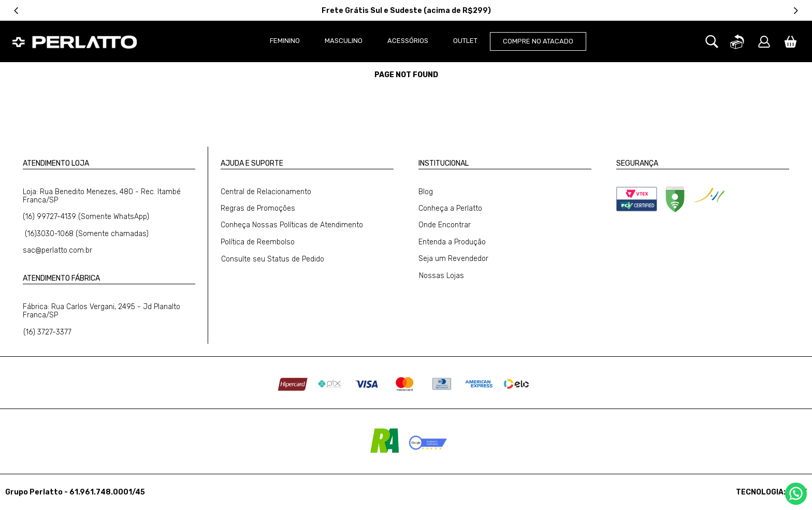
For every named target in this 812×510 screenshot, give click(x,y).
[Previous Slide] (16, 11)
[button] (712, 76)
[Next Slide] (796, 11)
